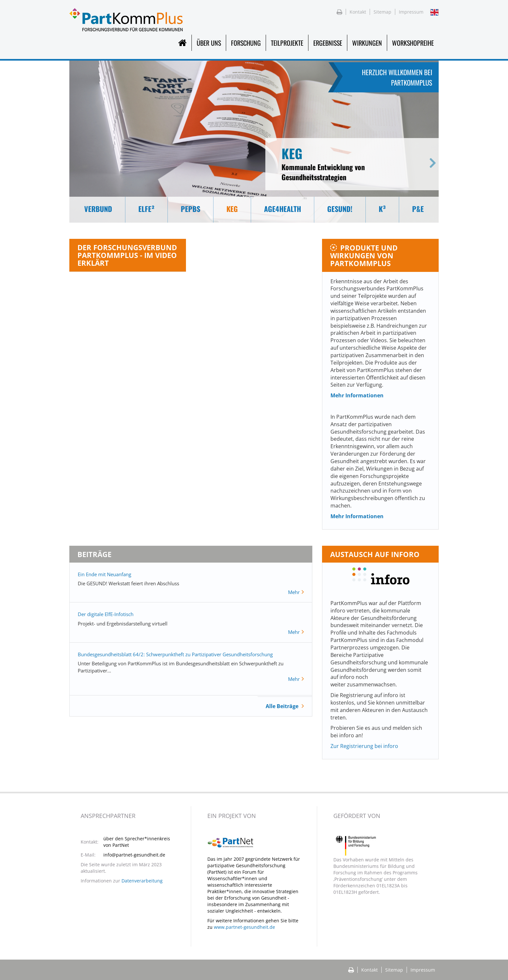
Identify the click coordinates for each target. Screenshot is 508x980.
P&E (418, 209)
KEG (232, 209)
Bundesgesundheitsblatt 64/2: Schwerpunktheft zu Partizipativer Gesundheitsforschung (175, 654)
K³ (382, 209)
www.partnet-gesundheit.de (244, 927)
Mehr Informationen (357, 395)
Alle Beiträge (282, 706)
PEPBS (190, 209)
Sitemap (382, 12)
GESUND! (340, 209)
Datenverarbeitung (142, 881)
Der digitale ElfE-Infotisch (106, 614)
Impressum (411, 12)
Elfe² (146, 209)
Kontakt (358, 12)
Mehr (294, 592)
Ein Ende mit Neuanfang (104, 574)
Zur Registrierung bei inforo (364, 746)
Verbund (98, 209)
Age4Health (283, 209)
